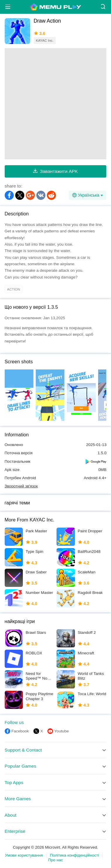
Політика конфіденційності (75, 855)
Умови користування (24, 855)
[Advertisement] (56, 104)
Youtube (61, 731)
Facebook (20, 731)
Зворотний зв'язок (21, 486)
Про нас (56, 860)
